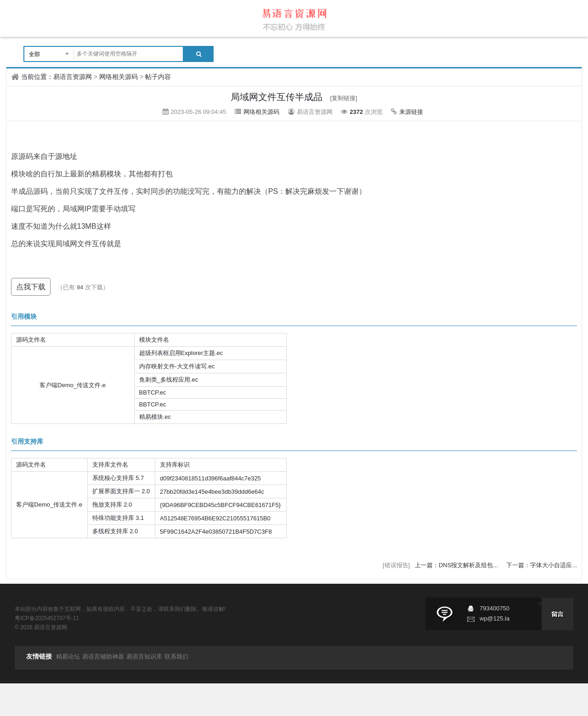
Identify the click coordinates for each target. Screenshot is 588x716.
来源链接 (411, 112)
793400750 (495, 608)
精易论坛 (68, 657)
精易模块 (107, 174)
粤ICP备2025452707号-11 (47, 618)
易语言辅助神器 (103, 657)
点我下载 (31, 287)
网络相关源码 (119, 77)
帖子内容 (158, 77)
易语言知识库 (144, 657)
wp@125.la (495, 618)
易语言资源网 (73, 77)
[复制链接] (344, 98)
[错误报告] (396, 565)
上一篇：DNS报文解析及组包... (457, 565)
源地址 (66, 156)
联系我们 (176, 657)
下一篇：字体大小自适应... (542, 565)
